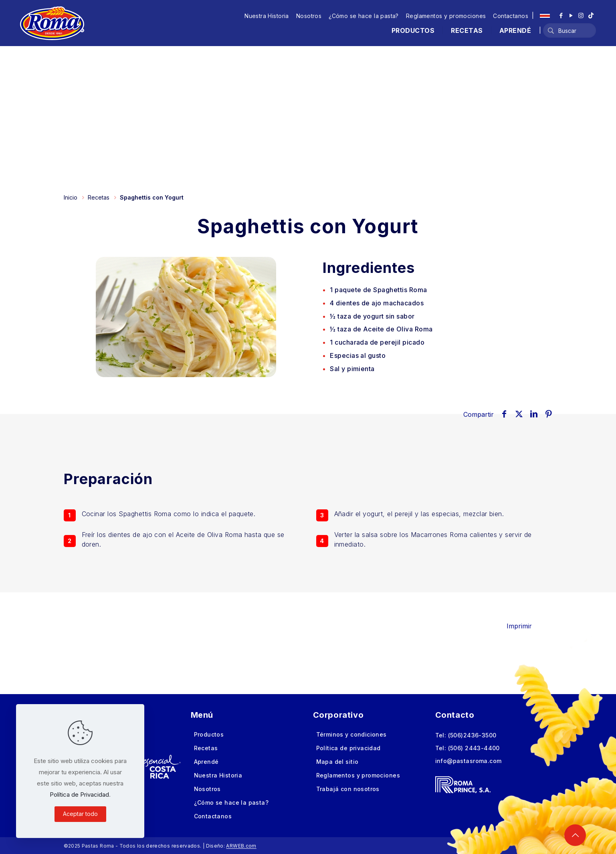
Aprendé (206, 762)
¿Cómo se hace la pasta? (364, 16)
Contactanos (511, 16)
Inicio (71, 197)
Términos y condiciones (351, 734)
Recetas (99, 197)
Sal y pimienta (352, 369)
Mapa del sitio (337, 762)
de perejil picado (377, 342)
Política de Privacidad (79, 794)
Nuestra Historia (267, 16)
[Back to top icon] (575, 835)
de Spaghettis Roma (378, 290)
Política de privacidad (348, 748)
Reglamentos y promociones (446, 16)
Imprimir (525, 626)
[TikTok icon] (591, 15)
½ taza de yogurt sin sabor (372, 316)
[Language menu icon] (545, 16)
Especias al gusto (358, 355)
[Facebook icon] (561, 15)
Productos (209, 734)
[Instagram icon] (581, 15)
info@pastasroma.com (469, 761)
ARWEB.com (241, 846)
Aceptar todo (80, 814)
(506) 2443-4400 (474, 748)
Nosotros (309, 16)
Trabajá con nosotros (348, 789)
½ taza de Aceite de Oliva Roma (381, 329)
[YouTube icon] (571, 15)
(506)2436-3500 (472, 735)
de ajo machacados (377, 303)
